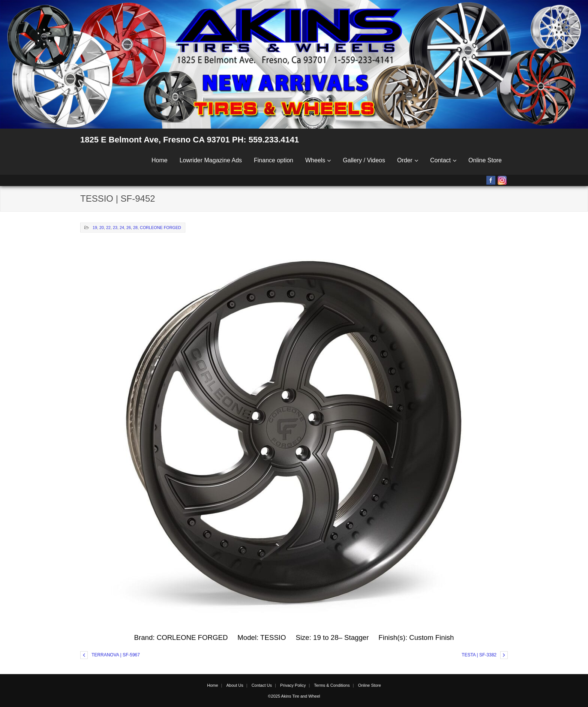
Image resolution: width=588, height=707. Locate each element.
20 (102, 228)
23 (115, 228)
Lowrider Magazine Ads (211, 160)
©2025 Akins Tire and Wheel (294, 696)
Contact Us (262, 685)
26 (129, 228)
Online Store (485, 160)
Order (405, 160)
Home (160, 160)
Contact (440, 160)
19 (95, 228)
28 (135, 228)
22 (108, 228)
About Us (235, 685)
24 (122, 228)
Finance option (274, 160)
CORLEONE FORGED (160, 228)
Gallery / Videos (364, 160)
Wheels (315, 160)
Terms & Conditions (332, 685)
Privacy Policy (293, 685)
